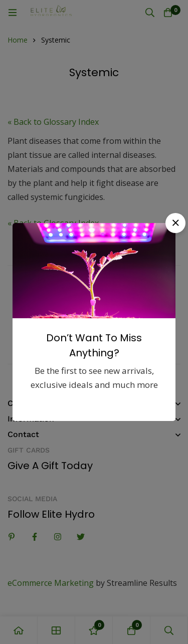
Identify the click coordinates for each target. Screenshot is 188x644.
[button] (175, 223)
